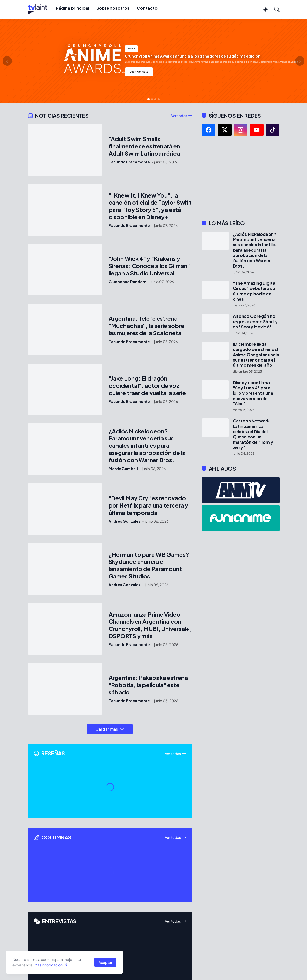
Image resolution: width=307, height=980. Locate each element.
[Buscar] (275, 9)
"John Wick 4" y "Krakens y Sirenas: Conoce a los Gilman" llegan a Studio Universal (149, 266)
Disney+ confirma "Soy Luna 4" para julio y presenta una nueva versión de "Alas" (253, 393)
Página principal (73, 8)
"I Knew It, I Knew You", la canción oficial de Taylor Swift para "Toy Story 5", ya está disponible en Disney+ (150, 206)
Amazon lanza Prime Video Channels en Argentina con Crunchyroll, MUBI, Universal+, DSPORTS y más (150, 625)
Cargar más (107, 729)
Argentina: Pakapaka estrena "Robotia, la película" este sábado (148, 685)
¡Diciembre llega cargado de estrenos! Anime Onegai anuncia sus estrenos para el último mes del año (256, 355)
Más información (48, 965)
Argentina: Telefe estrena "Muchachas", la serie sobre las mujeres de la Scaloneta (146, 326)
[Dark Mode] (263, 9)
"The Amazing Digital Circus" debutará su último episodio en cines (255, 291)
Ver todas (179, 116)
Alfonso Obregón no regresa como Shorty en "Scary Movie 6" (255, 322)
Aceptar (105, 962)
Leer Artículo (139, 72)
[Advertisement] (241, 178)
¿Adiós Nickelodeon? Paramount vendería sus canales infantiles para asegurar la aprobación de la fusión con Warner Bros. (147, 446)
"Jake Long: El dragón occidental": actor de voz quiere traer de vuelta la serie (147, 386)
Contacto (147, 8)
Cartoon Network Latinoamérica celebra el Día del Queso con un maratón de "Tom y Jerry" (253, 434)
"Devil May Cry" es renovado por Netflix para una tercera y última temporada (149, 505)
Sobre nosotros (113, 8)
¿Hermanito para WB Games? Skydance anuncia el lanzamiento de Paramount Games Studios (149, 565)
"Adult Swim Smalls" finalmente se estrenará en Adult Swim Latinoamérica (144, 146)
